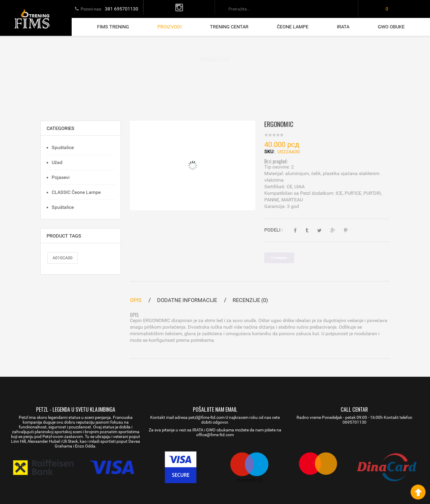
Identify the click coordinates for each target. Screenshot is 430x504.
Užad (56, 162)
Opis (136, 300)
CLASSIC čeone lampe (76, 192)
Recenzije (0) (250, 300)
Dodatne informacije (187, 300)
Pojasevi (60, 177)
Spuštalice (62, 147)
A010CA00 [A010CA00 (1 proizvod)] (63, 258)
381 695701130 (122, 9)
